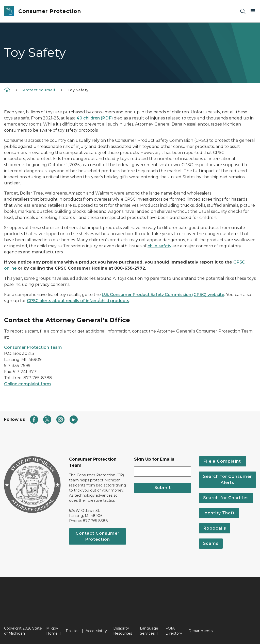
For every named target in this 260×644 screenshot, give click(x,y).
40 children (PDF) (95, 118)
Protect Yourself (39, 90)
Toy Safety (78, 90)
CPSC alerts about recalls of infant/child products (78, 301)
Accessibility (96, 631)
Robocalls (215, 528)
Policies (72, 631)
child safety (159, 246)
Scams (211, 543)
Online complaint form (28, 384)
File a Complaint (223, 461)
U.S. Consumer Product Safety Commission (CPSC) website (163, 295)
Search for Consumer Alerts (227, 480)
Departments (200, 631)
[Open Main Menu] (253, 11)
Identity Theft (219, 513)
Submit (163, 488)
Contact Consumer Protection (97, 536)
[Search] (243, 11)
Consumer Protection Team (33, 347)
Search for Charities (226, 498)
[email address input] (162, 472)
